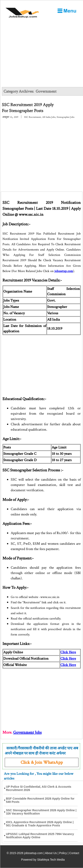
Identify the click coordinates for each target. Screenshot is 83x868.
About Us (51, 853)
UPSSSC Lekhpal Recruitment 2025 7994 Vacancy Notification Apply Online (40, 836)
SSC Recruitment (33, 117)
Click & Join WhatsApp (42, 762)
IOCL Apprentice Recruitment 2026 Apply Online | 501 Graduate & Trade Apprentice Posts (40, 824)
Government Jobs (27, 732)
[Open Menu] (67, 11)
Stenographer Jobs (65, 117)
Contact (74, 853)
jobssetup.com (64, 271)
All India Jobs (49, 117)
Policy (63, 853)
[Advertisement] (41, 56)
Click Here (68, 659)
